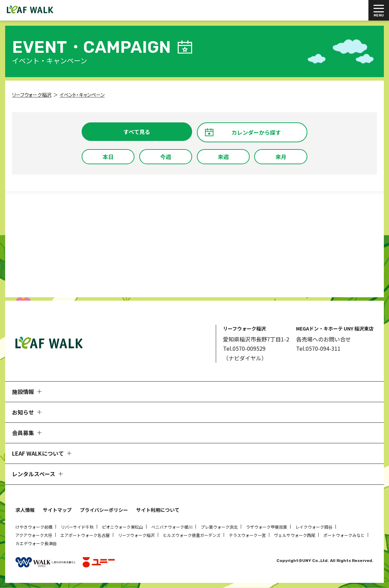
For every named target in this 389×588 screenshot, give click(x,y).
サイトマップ (57, 510)
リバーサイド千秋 (77, 527)
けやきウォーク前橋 (34, 527)
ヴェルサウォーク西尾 (295, 535)
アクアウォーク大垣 (34, 535)
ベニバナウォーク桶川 (172, 527)
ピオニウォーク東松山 (122, 527)
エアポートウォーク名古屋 (85, 535)
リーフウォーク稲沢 (136, 535)
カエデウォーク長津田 (36, 543)
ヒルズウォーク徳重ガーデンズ (192, 535)
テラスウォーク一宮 (247, 535)
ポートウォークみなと (344, 535)
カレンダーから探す (256, 132)
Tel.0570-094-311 (318, 348)
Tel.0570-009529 (244, 348)
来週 (223, 157)
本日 (108, 157)
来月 (281, 157)
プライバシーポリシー (104, 510)
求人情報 (25, 510)
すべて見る (137, 132)
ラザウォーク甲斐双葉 (267, 527)
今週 (166, 157)
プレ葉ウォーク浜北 (219, 527)
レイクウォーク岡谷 (314, 527)
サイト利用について (158, 510)
